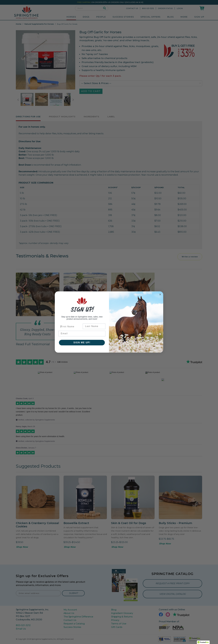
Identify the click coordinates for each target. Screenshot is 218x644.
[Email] (82, 334)
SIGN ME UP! (82, 343)
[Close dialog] (160, 294)
